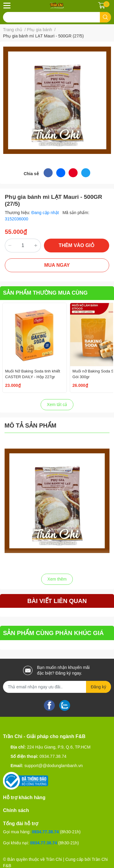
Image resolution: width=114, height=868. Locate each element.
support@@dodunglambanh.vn (54, 766)
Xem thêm (57, 579)
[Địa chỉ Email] (57, 687)
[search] (105, 17)
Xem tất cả (57, 405)
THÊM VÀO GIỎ (77, 245)
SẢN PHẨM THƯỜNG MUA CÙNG (45, 293)
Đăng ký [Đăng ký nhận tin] (99, 687)
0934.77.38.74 (53, 756)
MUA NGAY (57, 265)
